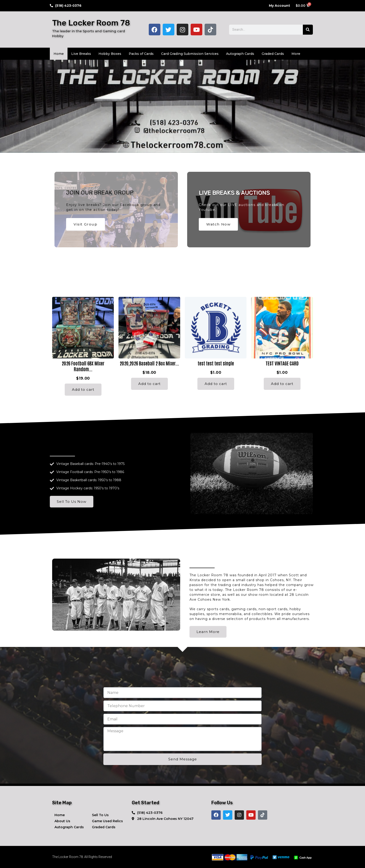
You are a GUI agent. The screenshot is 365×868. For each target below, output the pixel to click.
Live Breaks (81, 54)
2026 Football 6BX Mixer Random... (83, 366)
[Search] (308, 30)
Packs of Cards (141, 54)
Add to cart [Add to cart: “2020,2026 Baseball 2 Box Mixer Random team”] (149, 384)
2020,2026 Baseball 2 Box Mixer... (149, 363)
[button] (116, 595)
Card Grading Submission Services (190, 54)
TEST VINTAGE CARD (282, 363)
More (296, 54)
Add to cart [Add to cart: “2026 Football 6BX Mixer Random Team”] (83, 389)
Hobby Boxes (110, 54)
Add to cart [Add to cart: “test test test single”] (216, 384)
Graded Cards (273, 54)
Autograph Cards (240, 54)
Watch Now (218, 224)
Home (59, 54)
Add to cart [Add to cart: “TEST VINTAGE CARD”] (282, 384)
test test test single (216, 363)
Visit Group (86, 224)
